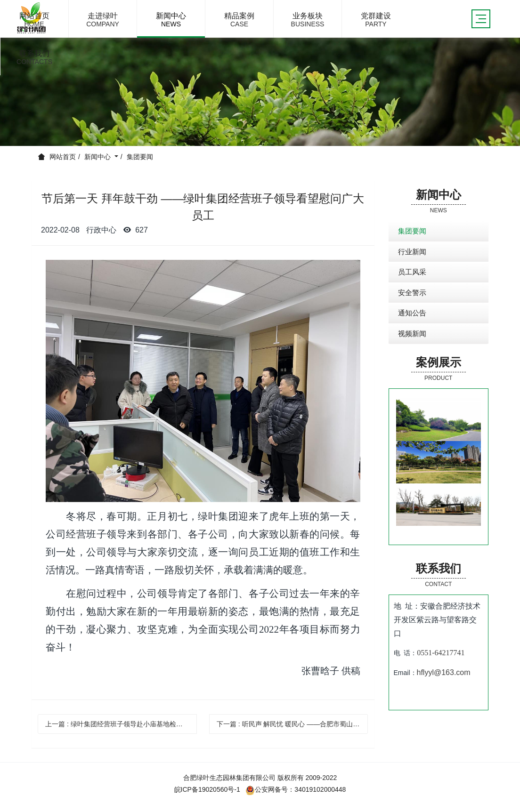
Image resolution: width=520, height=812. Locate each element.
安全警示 (412, 293)
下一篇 (292, 724)
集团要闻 (140, 157)
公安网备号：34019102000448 (296, 789)
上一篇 (121, 724)
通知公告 (412, 313)
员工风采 (412, 272)
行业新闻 (412, 252)
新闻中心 (98, 157)
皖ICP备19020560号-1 (207, 789)
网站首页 (63, 157)
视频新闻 (412, 334)
